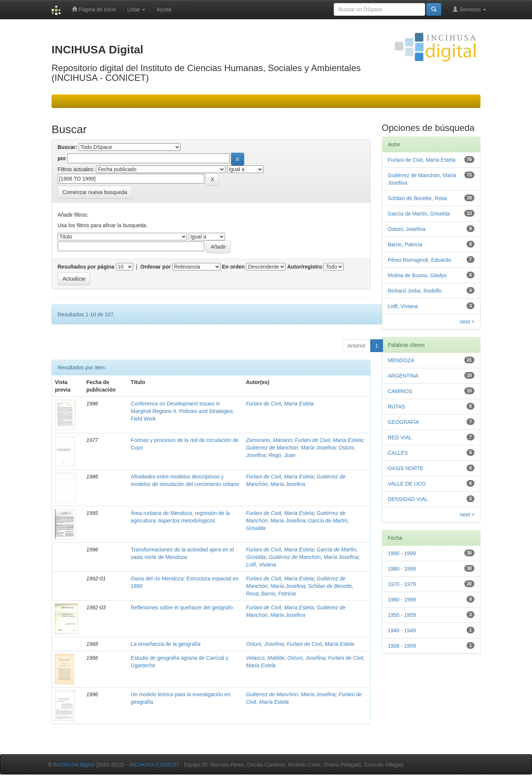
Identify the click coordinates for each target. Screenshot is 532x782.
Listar (136, 9)
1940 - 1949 (402, 630)
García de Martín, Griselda (419, 214)
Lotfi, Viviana (261, 565)
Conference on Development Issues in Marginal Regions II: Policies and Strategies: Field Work (183, 411)
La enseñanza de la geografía (166, 644)
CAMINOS (400, 391)
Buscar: (67, 147)
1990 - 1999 (402, 553)
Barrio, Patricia (278, 594)
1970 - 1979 (402, 584)
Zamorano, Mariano (269, 440)
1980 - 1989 (402, 569)
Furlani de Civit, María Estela (280, 404)
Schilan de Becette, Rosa (417, 198)
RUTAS (397, 407)
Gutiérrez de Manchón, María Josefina (291, 448)
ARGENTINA (403, 376)
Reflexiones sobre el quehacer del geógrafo (182, 607)
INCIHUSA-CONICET (154, 765)
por (62, 158)
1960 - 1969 (402, 600)
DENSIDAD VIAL (408, 499)
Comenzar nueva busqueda (95, 192)
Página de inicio (94, 9)
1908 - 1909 (402, 646)
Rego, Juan (282, 455)
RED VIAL (400, 437)
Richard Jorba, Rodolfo (415, 291)
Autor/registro (305, 267)
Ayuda (164, 9)
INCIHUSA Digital (74, 765)
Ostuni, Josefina (265, 644)
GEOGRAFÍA (404, 422)
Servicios (469, 9)
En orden (233, 267)
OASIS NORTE (406, 468)
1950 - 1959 (402, 615)
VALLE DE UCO (407, 484)
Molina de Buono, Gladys (417, 275)
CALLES (398, 453)
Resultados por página (86, 267)
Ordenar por (156, 267)
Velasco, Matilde (265, 658)
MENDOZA (401, 360)
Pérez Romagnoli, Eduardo (420, 260)
